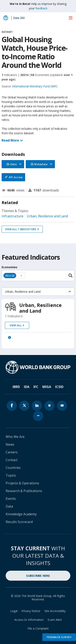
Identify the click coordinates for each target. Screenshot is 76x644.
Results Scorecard (19, 522)
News (10, 444)
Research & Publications (24, 491)
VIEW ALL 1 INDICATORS (21, 229)
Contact (12, 460)
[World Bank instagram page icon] (49, 406)
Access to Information (29, 620)
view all (16, 325)
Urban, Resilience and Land (47, 216)
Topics (11, 475)
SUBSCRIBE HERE (38, 576)
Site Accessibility (55, 611)
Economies (10, 267)
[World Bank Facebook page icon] (12, 406)
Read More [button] (12, 140)
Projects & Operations (22, 483)
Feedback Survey (59, 637)
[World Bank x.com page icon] (24, 406)
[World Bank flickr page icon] (38, 416)
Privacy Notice (31, 611)
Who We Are (15, 437)
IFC (36, 387)
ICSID (59, 387)
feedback (41, 8)
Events (11, 499)
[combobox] (38, 276)
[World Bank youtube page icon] (62, 406)
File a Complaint (38, 628)
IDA (27, 387)
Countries (13, 468)
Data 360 (19, 18)
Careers (12, 452)
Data (9, 506)
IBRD (16, 387)
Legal (14, 611)
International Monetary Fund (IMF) (35, 86)
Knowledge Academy (21, 514)
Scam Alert (55, 620)
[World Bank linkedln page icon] (37, 406)
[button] (10, 338)
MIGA (47, 387)
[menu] (71, 18)
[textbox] (21, 276)
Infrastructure (12, 216)
